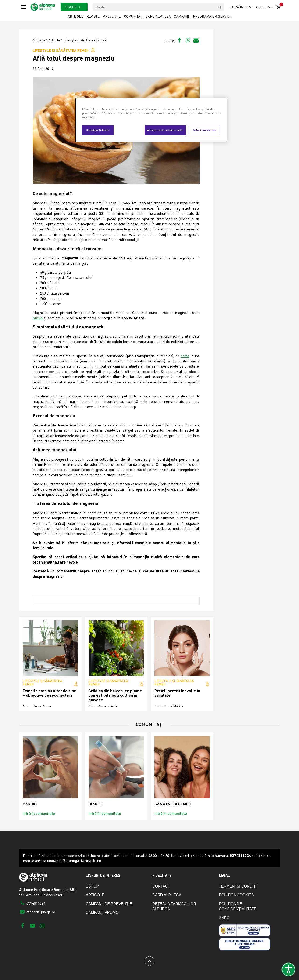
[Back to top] (149, 961)
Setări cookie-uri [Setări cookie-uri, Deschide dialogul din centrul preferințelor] (204, 130)
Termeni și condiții (238, 886)
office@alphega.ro (37, 912)
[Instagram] (42, 926)
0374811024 (32, 903)
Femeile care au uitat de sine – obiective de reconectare (49, 693)
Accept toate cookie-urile (165, 130)
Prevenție (112, 16)
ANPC (224, 918)
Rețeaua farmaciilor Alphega (174, 906)
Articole (75, 16)
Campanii (182, 16)
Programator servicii (212, 16)
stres (185, 356)
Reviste (93, 16)
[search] (220, 7)
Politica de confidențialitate (238, 906)
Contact (161, 886)
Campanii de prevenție (109, 904)
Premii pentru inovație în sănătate (177, 693)
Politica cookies (236, 895)
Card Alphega (158, 16)
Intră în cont (241, 7)
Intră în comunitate (39, 813)
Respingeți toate (98, 130)
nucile (38, 318)
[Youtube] (32, 926)
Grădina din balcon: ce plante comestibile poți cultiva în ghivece (115, 695)
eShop (92, 886)
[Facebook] (23, 926)
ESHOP (74, 7)
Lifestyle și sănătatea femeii (85, 40)
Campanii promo (102, 913)
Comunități (133, 16)
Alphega (39, 40)
